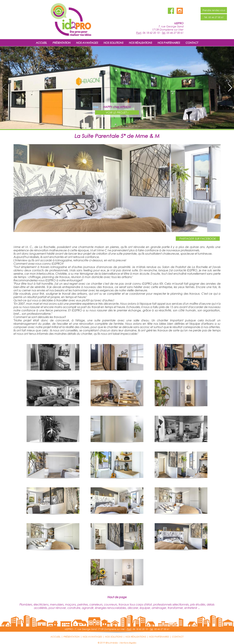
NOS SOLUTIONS (113, 43)
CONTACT (192, 43)
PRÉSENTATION (62, 43)
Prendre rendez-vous (214, 10)
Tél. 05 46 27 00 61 (214, 17)
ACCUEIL (41, 43)
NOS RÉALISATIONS (140, 43)
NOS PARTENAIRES (169, 43)
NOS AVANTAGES (87, 43)
